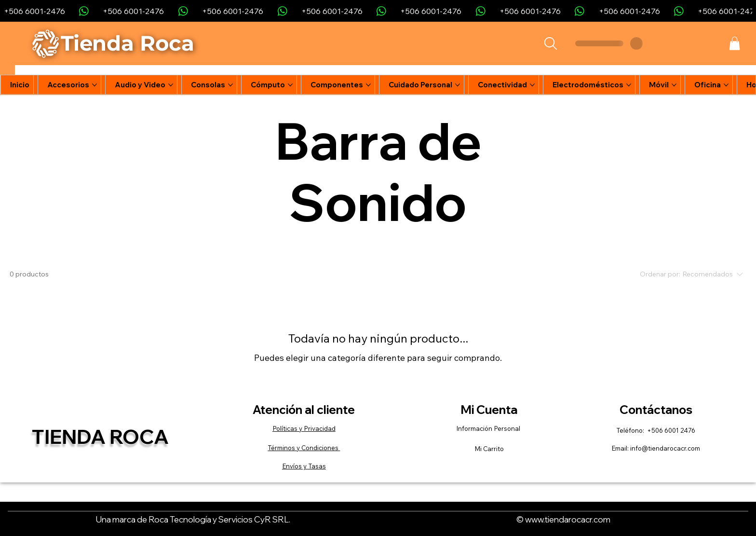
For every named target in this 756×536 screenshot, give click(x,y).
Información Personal (489, 428)
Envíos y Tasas (304, 466)
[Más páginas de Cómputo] (290, 85)
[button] (735, 43)
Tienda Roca (100, 436)
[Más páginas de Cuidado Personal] (458, 85)
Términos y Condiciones (304, 448)
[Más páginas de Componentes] (368, 85)
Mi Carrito (489, 449)
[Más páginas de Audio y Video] (171, 85)
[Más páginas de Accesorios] (94, 85)
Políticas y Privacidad (304, 428)
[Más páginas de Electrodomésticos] (629, 85)
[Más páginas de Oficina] (726, 85)
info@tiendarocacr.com (665, 448)
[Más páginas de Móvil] (674, 85)
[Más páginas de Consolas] (230, 85)
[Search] (550, 43)
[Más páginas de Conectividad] (532, 85)
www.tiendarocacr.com (568, 519)
